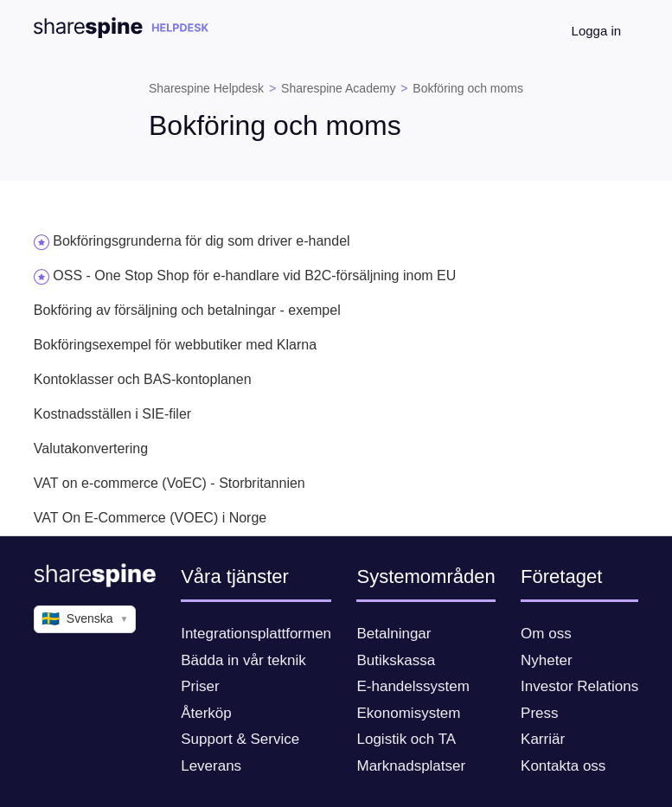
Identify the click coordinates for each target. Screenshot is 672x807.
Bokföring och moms (468, 88)
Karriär (543, 739)
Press (539, 713)
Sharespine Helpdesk (206, 88)
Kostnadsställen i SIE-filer (112, 414)
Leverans (211, 766)
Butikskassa (396, 660)
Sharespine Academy (338, 88)
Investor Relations (579, 686)
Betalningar (394, 634)
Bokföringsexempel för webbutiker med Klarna (175, 345)
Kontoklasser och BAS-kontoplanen (143, 379)
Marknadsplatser (411, 766)
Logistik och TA (406, 739)
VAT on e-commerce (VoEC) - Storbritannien (170, 483)
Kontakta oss (563, 766)
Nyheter (547, 660)
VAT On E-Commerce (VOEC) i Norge (150, 518)
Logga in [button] (597, 31)
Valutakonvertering (91, 448)
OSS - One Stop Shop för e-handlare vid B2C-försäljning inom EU (254, 275)
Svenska (85, 619)
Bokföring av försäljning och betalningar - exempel (187, 310)
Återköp (206, 713)
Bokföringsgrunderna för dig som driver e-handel (201, 241)
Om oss (546, 634)
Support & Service (240, 739)
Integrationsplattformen (256, 634)
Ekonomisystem (408, 713)
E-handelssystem (413, 686)
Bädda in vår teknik (243, 660)
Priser (200, 686)
